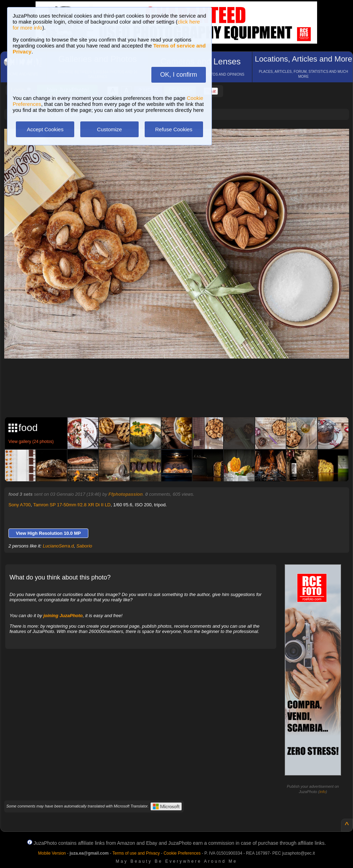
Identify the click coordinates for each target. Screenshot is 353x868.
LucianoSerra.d (58, 546)
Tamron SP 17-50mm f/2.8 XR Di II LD (72, 505)
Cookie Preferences (182, 853)
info (323, 792)
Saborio (84, 546)
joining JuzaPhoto (63, 616)
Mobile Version (52, 853)
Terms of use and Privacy (136, 853)
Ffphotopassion (126, 494)
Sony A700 (20, 505)
